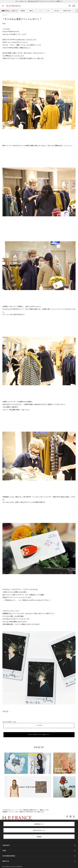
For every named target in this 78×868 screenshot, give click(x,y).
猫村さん (32, 11)
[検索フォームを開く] (70, 6)
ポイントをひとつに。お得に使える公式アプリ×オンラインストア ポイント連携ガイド (39, 2)
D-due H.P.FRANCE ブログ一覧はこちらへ (39, 735)
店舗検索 (39, 837)
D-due (15, 722)
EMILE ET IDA (67, 11)
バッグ (40, 11)
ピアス (48, 11)
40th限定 (23, 11)
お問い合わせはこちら (39, 831)
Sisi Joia (57, 11)
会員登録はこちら (39, 824)
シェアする (39, 726)
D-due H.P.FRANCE (7, 722)
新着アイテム (5, 11)
